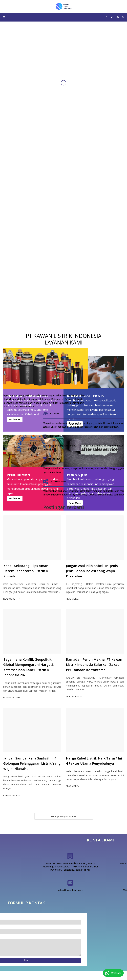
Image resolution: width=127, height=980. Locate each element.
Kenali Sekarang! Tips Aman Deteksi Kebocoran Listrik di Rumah (26, 571)
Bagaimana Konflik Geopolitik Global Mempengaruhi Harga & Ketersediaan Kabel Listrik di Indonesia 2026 (29, 667)
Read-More (75, 503)
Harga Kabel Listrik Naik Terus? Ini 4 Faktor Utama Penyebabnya (94, 761)
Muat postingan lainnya (64, 816)
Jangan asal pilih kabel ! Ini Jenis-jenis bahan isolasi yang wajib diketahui (92, 571)
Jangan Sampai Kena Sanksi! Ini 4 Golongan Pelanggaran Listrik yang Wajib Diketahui (32, 763)
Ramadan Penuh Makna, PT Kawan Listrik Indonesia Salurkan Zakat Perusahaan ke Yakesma (94, 665)
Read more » (10, 599)
